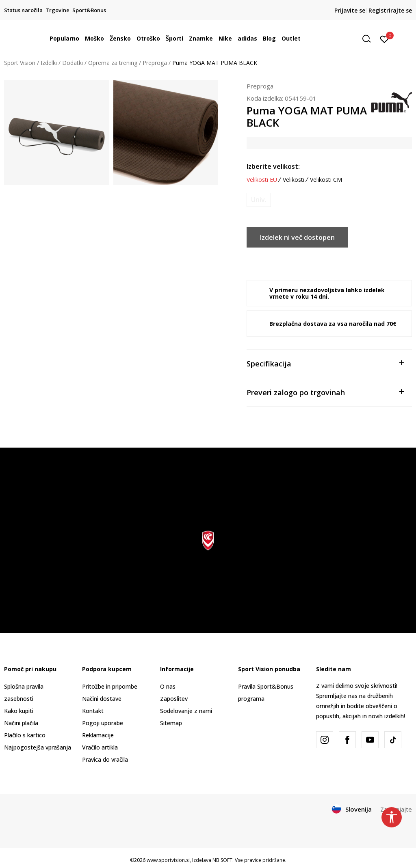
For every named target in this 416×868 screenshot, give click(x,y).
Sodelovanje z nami (186, 711)
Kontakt (93, 711)
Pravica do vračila (105, 759)
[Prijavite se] (385, 39)
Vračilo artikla (100, 747)
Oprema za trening (113, 63)
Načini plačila (21, 723)
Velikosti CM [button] (326, 180)
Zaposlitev (174, 699)
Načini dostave (102, 699)
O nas (168, 686)
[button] (369, 39)
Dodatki (73, 63)
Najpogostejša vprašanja (38, 747)
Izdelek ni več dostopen (297, 237)
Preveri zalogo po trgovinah (325, 392)
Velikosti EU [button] (262, 180)
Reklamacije (98, 735)
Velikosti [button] (294, 180)
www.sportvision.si (168, 860)
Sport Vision (20, 63)
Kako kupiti (19, 711)
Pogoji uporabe (103, 723)
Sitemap (171, 723)
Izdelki (49, 63)
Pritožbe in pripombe (110, 686)
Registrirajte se (390, 10)
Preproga (155, 63)
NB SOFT (222, 860)
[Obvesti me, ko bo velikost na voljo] (259, 200)
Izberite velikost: (273, 166)
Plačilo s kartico (25, 735)
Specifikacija (325, 363)
